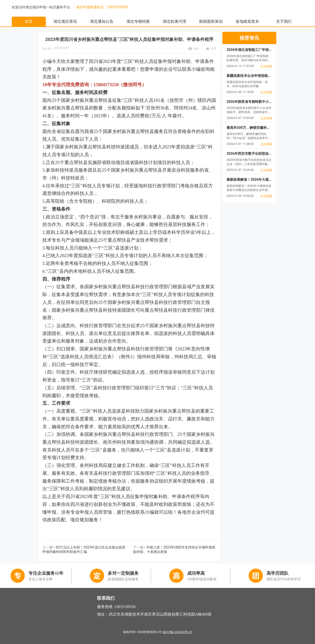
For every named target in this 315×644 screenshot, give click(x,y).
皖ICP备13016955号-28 (177, 632)
